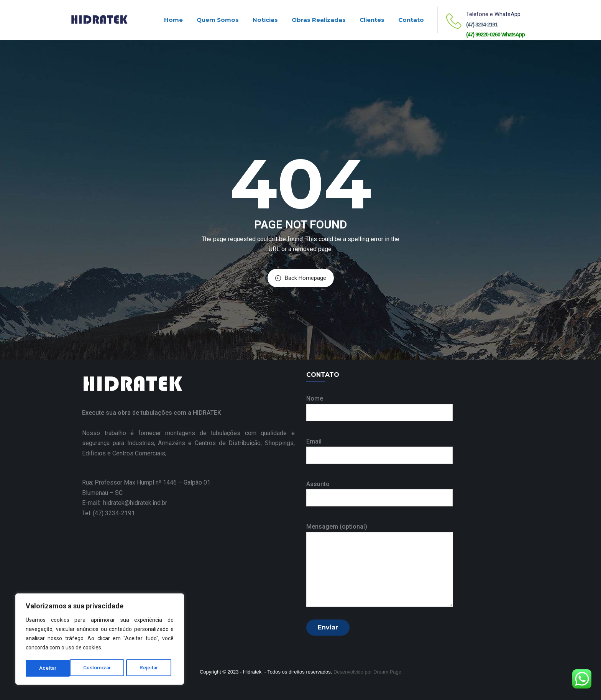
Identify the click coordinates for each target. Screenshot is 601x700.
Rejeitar (106, 668)
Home (173, 20)
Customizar (53, 668)
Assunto (379, 491)
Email (379, 448)
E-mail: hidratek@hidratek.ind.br (125, 503)
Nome (379, 405)
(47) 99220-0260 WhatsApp (495, 35)
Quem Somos (218, 20)
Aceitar (152, 668)
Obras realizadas (319, 20)
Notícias (265, 20)
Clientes (372, 20)
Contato (411, 20)
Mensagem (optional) (380, 565)
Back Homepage (301, 278)
